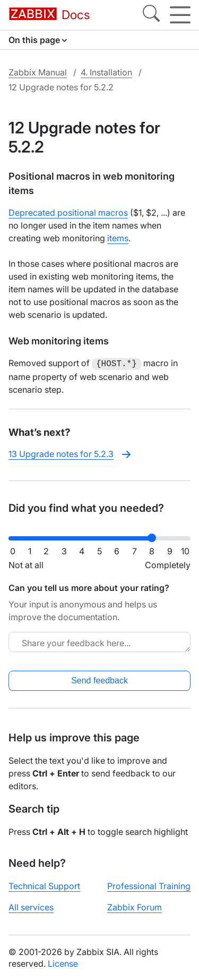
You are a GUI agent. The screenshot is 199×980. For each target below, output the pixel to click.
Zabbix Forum (135, 906)
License (63, 962)
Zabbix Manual (38, 72)
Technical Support (44, 885)
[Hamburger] (180, 15)
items (118, 238)
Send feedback (99, 679)
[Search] (151, 15)
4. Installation (106, 72)
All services (31, 906)
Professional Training (149, 885)
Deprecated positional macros (68, 213)
